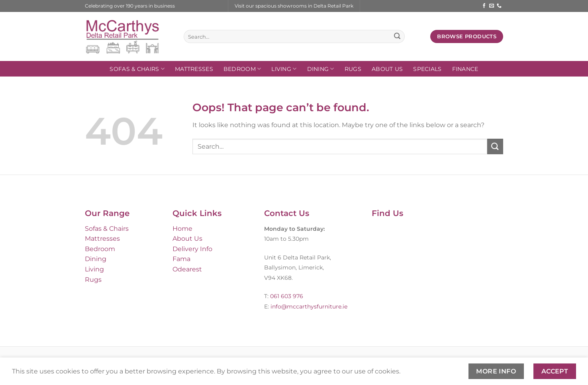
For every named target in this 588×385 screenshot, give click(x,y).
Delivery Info (192, 249)
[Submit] (397, 37)
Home (182, 229)
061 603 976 (287, 296)
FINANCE (465, 69)
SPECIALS (427, 69)
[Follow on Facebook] (484, 6)
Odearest (187, 269)
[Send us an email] (492, 6)
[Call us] (499, 6)
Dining (321, 69)
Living (284, 69)
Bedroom (242, 69)
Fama (181, 259)
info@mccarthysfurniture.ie (308, 306)
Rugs (353, 69)
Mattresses (194, 69)
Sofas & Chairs (137, 69)
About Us (387, 69)
